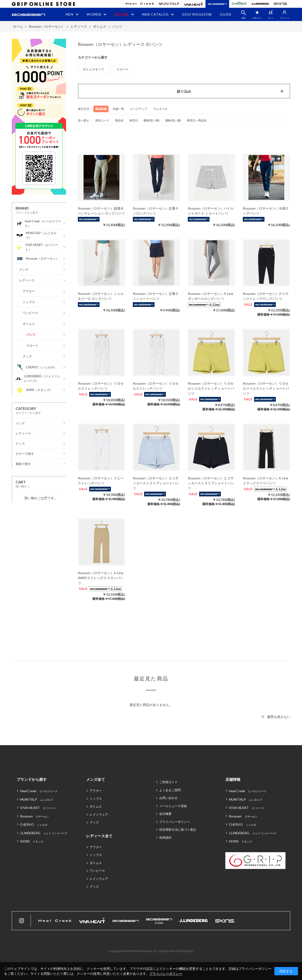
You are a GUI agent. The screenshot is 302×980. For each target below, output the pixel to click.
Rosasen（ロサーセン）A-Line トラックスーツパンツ (266, 481)
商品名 (119, 120)
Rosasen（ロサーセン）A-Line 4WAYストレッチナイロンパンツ (101, 578)
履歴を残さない (279, 717)
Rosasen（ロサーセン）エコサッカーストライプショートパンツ (156, 483)
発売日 (134, 120)
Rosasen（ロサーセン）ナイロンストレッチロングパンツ (266, 296)
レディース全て (99, 836)
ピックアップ (139, 109)
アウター (96, 791)
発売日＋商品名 (197, 120)
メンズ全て (96, 779)
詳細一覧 (118, 109)
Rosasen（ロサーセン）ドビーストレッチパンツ (101, 481)
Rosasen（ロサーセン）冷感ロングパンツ (266, 211)
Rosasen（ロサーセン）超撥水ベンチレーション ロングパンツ (101, 211)
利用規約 (165, 838)
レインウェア (99, 814)
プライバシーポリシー (175, 822)
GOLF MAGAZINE (197, 14)
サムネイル (160, 109)
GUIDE (226, 14)
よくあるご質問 (170, 790)
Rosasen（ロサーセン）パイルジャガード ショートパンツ (211, 211)
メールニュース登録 (173, 806)
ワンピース (97, 871)
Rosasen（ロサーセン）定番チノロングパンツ (156, 211)
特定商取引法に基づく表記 (178, 830)
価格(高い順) (173, 120)
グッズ (94, 822)
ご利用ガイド (168, 782)
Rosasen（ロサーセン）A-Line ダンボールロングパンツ (211, 296)
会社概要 (165, 814)
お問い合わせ (168, 798)
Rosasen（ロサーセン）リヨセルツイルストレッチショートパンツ (211, 388)
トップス (96, 799)
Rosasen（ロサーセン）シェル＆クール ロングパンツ (101, 296)
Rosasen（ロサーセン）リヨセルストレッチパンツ (101, 386)
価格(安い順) (151, 120)
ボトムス (96, 806)
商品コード (102, 120)
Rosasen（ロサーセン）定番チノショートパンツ (156, 296)
